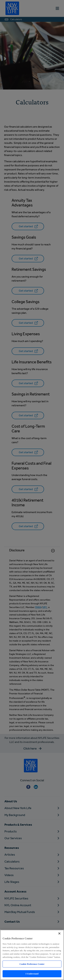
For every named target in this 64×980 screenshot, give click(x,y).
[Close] (59, 933)
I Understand (32, 974)
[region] (32, 955)
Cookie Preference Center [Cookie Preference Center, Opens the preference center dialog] (32, 964)
